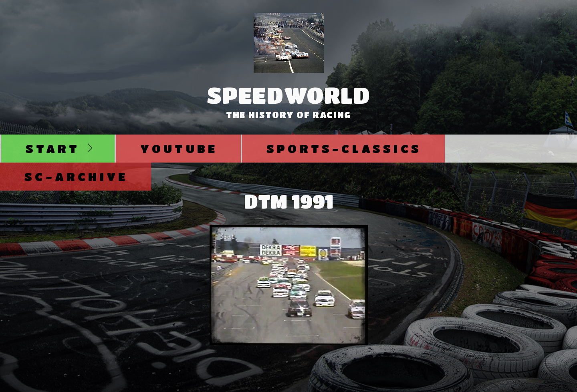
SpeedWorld (289, 95)
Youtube (179, 148)
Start (53, 148)
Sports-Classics (344, 148)
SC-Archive (76, 176)
